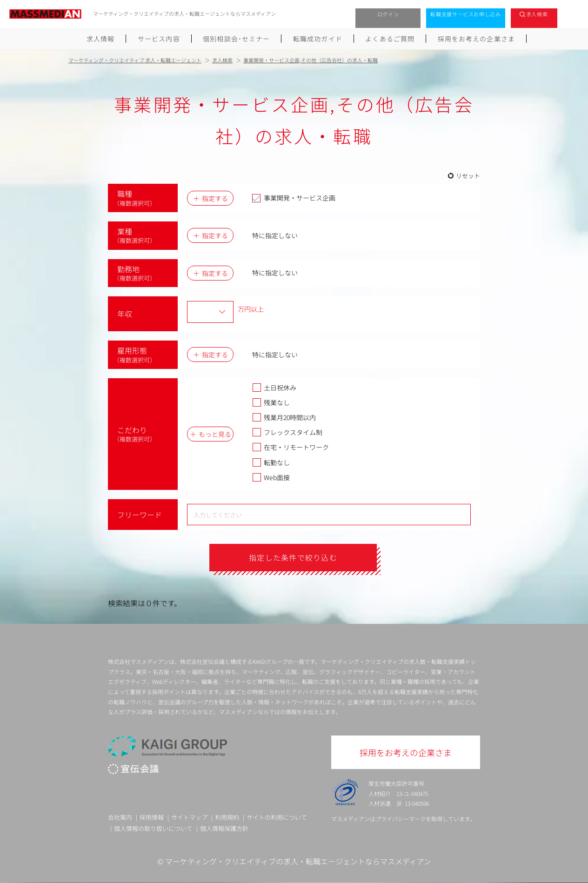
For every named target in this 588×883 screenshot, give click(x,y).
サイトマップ (189, 817)
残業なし (271, 402)
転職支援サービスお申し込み (466, 14)
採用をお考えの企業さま (476, 39)
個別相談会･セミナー (236, 39)
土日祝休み (274, 388)
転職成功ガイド (318, 39)
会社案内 (120, 817)
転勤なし (271, 462)
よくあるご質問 (390, 39)
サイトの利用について (277, 817)
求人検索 (537, 14)
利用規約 (227, 817)
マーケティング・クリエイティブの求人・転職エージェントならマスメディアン (298, 861)
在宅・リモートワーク (291, 447)
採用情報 (152, 817)
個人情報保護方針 (224, 828)
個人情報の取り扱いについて (153, 828)
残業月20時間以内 (284, 417)
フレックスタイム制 (287, 432)
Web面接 (271, 477)
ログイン (388, 14)
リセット (468, 176)
